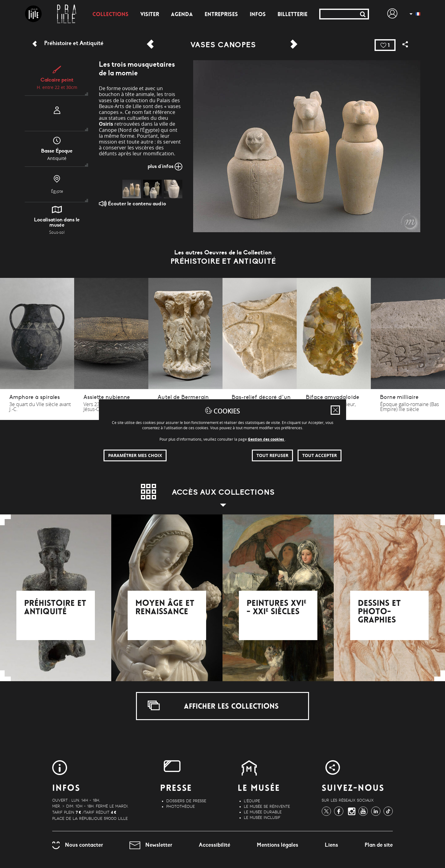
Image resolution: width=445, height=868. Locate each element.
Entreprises (221, 15)
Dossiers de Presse (186, 801)
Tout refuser (272, 455)
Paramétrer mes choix (135, 455)
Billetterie (292, 15)
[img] (132, 189)
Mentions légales (278, 845)
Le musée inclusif (262, 818)
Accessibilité (214, 845)
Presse (176, 789)
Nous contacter (78, 845)
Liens (331, 845)
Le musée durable (263, 812)
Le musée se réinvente (267, 807)
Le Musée (259, 789)
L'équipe (252, 801)
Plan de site (379, 845)
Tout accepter (320, 455)
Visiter (150, 15)
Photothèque (180, 807)
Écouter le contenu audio (132, 204)
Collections (110, 15)
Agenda (182, 15)
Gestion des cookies (266, 439)
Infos (258, 15)
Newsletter (151, 845)
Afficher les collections (213, 706)
